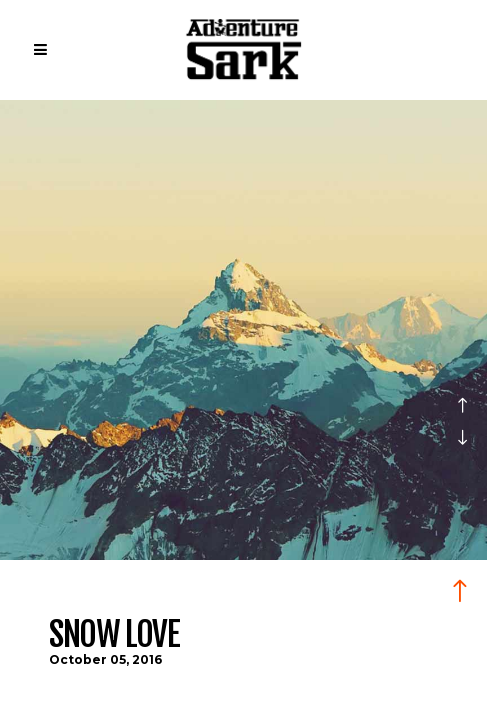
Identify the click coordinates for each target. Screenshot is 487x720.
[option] (243, 410)
